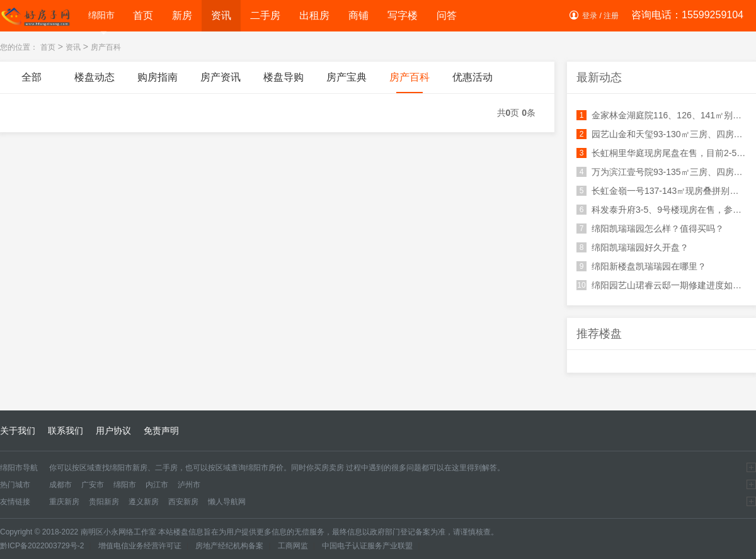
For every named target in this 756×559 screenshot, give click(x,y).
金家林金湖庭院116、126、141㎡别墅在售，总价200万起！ (661, 115)
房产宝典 (346, 82)
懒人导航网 (227, 502)
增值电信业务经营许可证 (140, 546)
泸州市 (189, 485)
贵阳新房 (104, 502)
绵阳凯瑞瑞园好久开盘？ (633, 247)
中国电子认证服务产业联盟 (367, 546)
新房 (182, 15)
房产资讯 (220, 82)
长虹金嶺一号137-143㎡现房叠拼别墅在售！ (661, 191)
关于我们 (18, 431)
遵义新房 (144, 502)
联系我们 (66, 431)
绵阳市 (101, 17)
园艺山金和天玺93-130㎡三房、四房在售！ (661, 134)
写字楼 (403, 15)
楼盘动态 (94, 82)
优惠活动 (472, 82)
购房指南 (157, 82)
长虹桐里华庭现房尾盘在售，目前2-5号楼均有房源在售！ (661, 153)
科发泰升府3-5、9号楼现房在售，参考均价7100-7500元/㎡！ (661, 210)
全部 (31, 82)
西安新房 (183, 502)
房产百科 (106, 47)
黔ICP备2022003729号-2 (42, 546)
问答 (447, 15)
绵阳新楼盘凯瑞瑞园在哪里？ (641, 266)
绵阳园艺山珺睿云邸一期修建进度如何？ (661, 285)
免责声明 (161, 431)
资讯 (221, 15)
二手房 (265, 15)
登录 (590, 16)
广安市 (93, 485)
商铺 (358, 15)
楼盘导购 (283, 82)
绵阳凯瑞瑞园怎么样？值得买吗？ (650, 229)
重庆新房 (64, 502)
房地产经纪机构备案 (229, 546)
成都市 (60, 485)
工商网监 (293, 546)
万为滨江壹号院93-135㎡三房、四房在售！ (661, 172)
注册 (611, 16)
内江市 (157, 485)
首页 (143, 15)
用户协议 (113, 431)
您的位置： (19, 47)
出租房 (314, 15)
